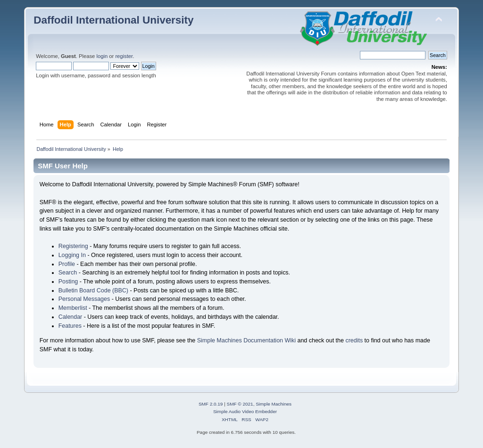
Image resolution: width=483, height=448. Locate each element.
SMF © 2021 (240, 404)
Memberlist (73, 308)
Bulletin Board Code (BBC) (93, 290)
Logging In (72, 255)
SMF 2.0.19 (211, 404)
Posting (68, 282)
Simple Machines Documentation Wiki (246, 340)
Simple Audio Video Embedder (245, 411)
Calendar (71, 317)
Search (68, 273)
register (124, 56)
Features (70, 326)
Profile (67, 264)
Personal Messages (84, 299)
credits (354, 340)
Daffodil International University (113, 20)
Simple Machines (274, 404)
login (102, 56)
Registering (73, 246)
